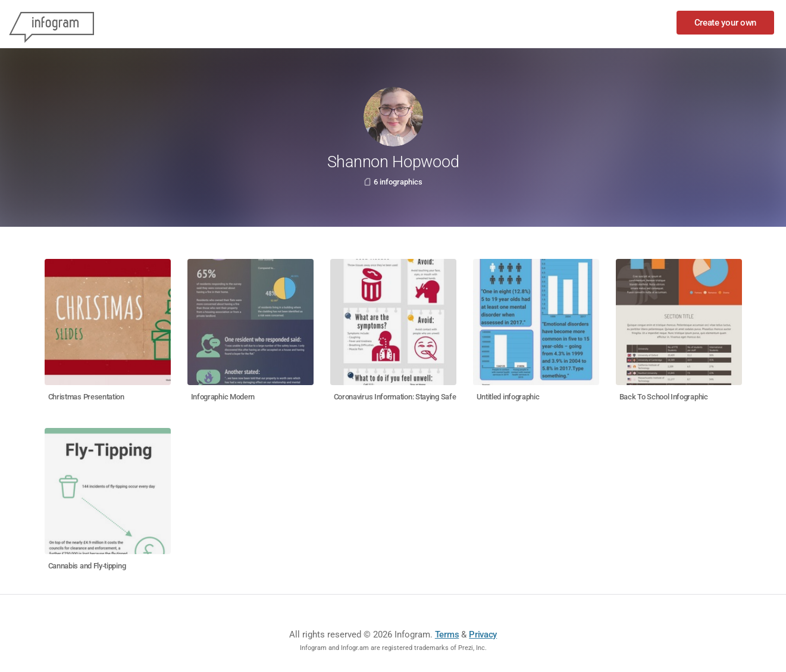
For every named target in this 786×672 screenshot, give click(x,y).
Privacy (483, 635)
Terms (447, 635)
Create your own (726, 23)
